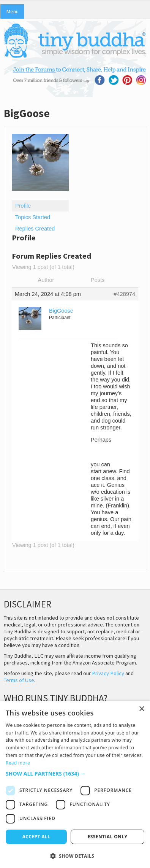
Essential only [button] (108, 837)
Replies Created (35, 229)
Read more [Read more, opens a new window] (18, 763)
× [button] (141, 709)
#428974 (124, 294)
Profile (23, 206)
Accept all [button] (36, 837)
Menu (12, 11)
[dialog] (75, 785)
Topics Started (33, 217)
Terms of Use (19, 680)
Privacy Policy (108, 673)
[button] (75, 773)
